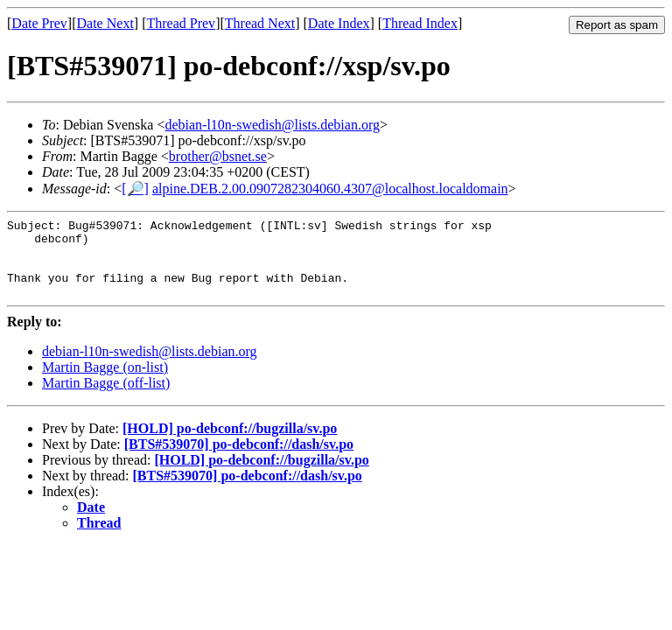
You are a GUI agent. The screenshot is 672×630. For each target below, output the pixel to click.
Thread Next (260, 23)
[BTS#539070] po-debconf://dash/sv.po (239, 460)
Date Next (105, 23)
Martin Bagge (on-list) (105, 383)
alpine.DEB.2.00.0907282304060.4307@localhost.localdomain (330, 189)
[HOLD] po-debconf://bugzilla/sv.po (230, 444)
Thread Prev (181, 23)
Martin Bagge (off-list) (106, 399)
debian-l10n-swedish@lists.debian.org (272, 125)
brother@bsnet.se (218, 156)
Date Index (339, 23)
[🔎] (135, 189)
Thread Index (420, 23)
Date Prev (39, 23)
